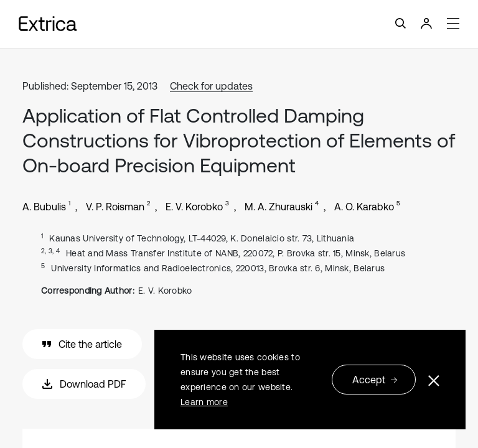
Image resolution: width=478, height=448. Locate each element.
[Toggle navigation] (239, 24)
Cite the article (82, 344)
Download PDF (84, 384)
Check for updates (211, 86)
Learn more (204, 402)
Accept (375, 380)
